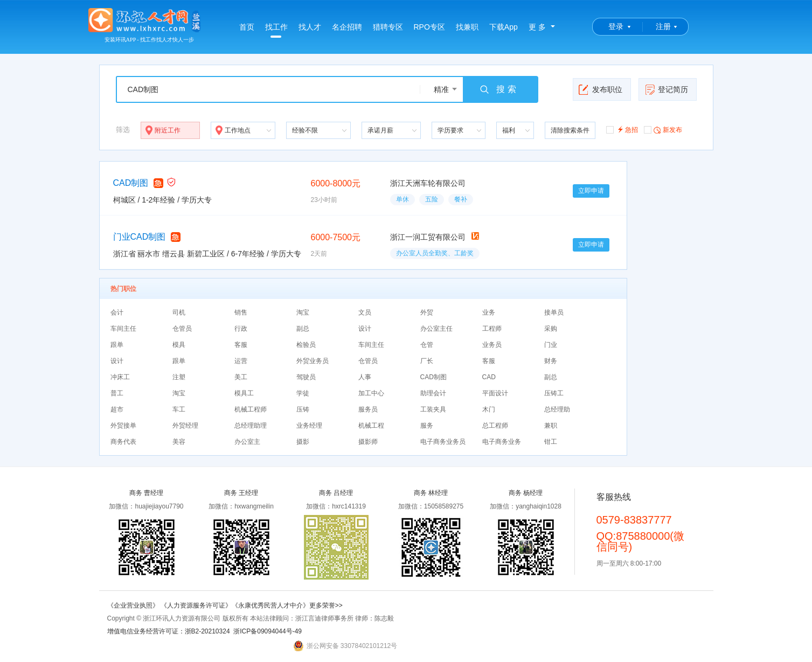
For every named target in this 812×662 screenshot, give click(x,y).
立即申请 (591, 191)
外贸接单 (123, 426)
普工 (117, 393)
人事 (365, 377)
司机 (179, 312)
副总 (303, 329)
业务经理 (309, 426)
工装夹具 (433, 409)
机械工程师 (251, 409)
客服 (241, 345)
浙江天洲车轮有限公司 (428, 183)
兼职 (551, 426)
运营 (241, 361)
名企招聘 (347, 27)
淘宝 (303, 312)
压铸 (303, 409)
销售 (241, 312)
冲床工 (120, 377)
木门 (489, 409)
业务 (489, 312)
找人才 (310, 27)
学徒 (303, 393)
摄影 (303, 442)
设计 (365, 329)
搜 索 (497, 89)
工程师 (492, 329)
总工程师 (495, 426)
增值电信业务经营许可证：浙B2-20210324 (169, 631)
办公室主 (247, 442)
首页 (247, 27)
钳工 (551, 442)
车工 (179, 409)
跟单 (117, 345)
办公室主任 (436, 329)
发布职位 (601, 89)
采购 (551, 329)
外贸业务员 (313, 361)
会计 (117, 312)
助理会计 (433, 393)
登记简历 (666, 89)
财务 (551, 361)
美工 (241, 377)
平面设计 (495, 393)
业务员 (492, 345)
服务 (427, 426)
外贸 (427, 312)
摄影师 (368, 442)
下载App (504, 27)
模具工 (244, 393)
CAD (489, 377)
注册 (663, 26)
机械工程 (371, 426)
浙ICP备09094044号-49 (268, 631)
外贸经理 (185, 426)
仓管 (427, 345)
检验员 (306, 345)
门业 (551, 345)
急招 (622, 129)
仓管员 (182, 329)
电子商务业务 (502, 442)
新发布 (663, 129)
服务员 (368, 409)
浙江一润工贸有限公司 (428, 237)
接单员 (554, 312)
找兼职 (467, 27)
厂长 (427, 361)
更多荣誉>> (326, 605)
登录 (616, 26)
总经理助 (557, 409)
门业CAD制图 (140, 237)
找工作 (276, 30)
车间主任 (123, 329)
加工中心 (371, 393)
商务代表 (123, 442)
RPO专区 (429, 27)
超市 (117, 409)
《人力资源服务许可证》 (196, 605)
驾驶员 (306, 377)
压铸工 (554, 393)
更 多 (537, 27)
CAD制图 (131, 183)
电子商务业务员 (443, 442)
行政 (241, 329)
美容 (179, 442)
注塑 (179, 377)
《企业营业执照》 (134, 605)
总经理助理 (251, 426)
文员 (365, 312)
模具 (179, 345)
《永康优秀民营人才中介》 (270, 605)
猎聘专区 (388, 27)
